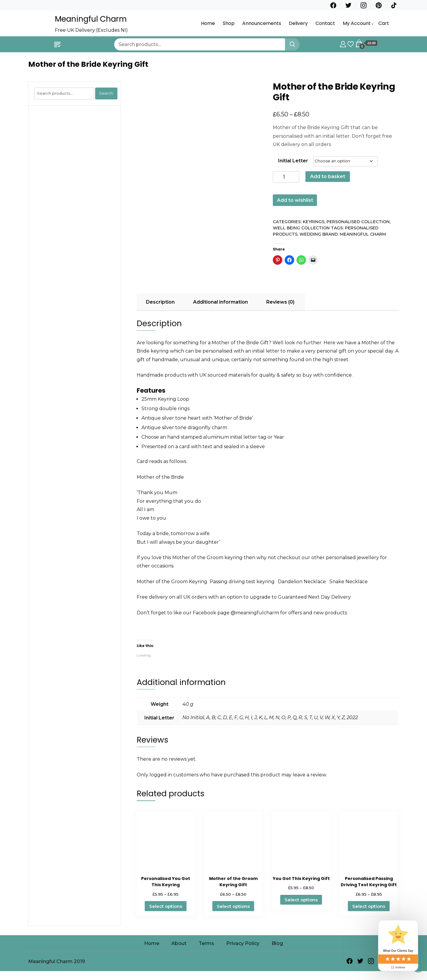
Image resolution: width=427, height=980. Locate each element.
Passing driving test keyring (244, 582)
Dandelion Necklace (302, 582)
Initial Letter (293, 161)
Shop (229, 23)
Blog (277, 943)
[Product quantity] (286, 177)
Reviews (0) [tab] (280, 302)
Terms (206, 943)
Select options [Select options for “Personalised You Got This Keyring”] (166, 906)
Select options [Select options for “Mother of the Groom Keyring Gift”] (233, 906)
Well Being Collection (301, 228)
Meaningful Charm (91, 19)
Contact (325, 23)
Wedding (310, 234)
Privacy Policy (243, 943)
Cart (384, 23)
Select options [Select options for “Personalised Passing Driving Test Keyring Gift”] (369, 906)
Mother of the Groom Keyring (172, 582)
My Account (357, 23)
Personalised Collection (358, 222)
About (179, 943)
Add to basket (328, 176)
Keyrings (314, 222)
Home (208, 23)
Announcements (262, 23)
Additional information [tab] (220, 302)
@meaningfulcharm (255, 613)
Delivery (298, 23)
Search (106, 93)
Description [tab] (160, 302)
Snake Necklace (349, 582)
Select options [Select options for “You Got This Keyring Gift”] (301, 900)
